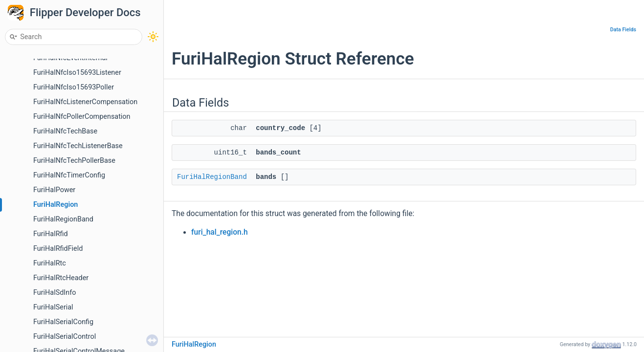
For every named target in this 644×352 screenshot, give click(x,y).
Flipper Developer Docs (85, 12)
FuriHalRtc (50, 263)
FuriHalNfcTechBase (65, 131)
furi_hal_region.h (220, 232)
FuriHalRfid (51, 234)
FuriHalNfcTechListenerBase (78, 146)
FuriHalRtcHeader (61, 278)
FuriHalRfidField (58, 249)
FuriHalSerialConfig (63, 322)
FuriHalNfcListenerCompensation (85, 102)
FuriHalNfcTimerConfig (69, 175)
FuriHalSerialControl (65, 337)
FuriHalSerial (53, 307)
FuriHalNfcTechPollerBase (74, 161)
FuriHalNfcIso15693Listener (77, 73)
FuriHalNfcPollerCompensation (82, 117)
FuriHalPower (54, 190)
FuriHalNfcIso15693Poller (74, 87)
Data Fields (623, 30)
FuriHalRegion (56, 205)
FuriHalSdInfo (55, 293)
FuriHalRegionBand (63, 219)
